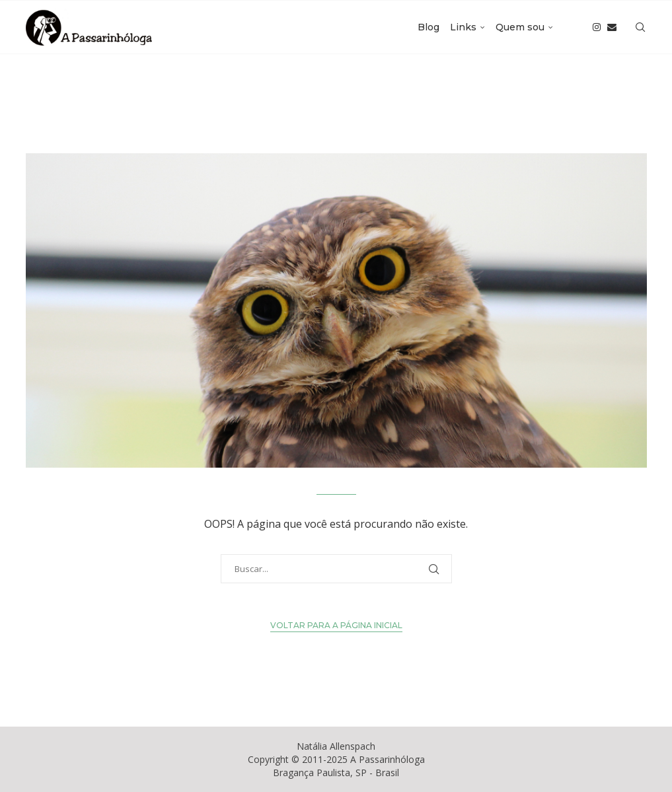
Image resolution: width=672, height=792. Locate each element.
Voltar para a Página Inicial (336, 625)
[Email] (612, 27)
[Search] (640, 27)
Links (463, 27)
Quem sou (520, 27)
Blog (429, 27)
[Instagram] (597, 27)
